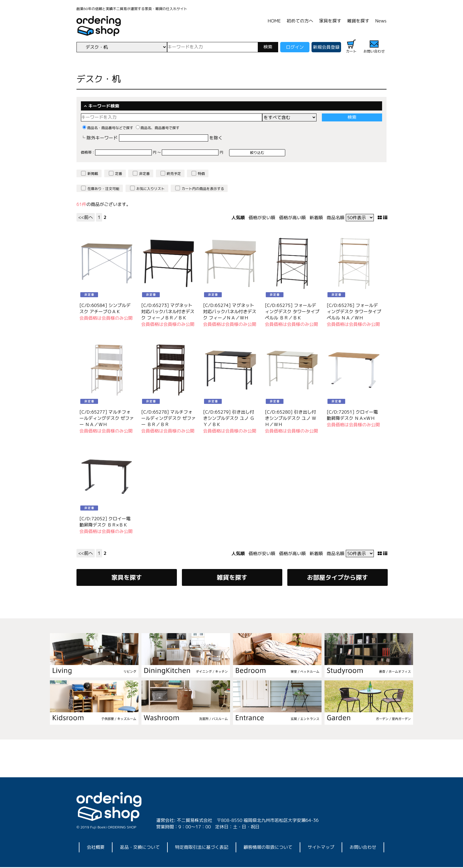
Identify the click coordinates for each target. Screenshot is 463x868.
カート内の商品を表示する (203, 189)
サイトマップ (321, 848)
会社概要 (96, 848)
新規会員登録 (326, 47)
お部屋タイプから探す (337, 578)
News (381, 21)
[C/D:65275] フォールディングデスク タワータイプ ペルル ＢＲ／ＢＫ (292, 312)
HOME (274, 21)
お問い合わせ (363, 848)
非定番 (144, 174)
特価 (201, 174)
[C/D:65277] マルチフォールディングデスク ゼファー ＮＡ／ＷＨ (107, 418)
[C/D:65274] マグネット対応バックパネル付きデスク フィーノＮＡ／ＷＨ (230, 312)
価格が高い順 (292, 218)
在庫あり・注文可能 (103, 189)
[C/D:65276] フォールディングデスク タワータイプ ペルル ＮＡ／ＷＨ (354, 312)
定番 (119, 174)
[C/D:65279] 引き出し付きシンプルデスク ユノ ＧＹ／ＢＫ (229, 418)
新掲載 (93, 174)
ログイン (295, 47)
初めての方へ (300, 21)
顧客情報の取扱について (268, 848)
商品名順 (335, 218)
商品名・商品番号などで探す (108, 128)
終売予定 (174, 174)
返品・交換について (140, 848)
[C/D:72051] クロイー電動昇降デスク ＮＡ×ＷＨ (352, 415)
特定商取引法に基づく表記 (202, 848)
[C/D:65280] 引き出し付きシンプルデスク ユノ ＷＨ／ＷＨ (291, 418)
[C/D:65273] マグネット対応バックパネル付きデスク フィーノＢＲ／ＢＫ (168, 312)
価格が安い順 (262, 218)
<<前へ (86, 217)
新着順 (316, 218)
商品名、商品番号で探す (158, 128)
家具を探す (330, 21)
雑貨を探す (358, 21)
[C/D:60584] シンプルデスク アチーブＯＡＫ (105, 308)
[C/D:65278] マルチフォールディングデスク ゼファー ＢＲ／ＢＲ (168, 418)
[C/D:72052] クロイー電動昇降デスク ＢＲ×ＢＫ (105, 522)
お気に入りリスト (151, 189)
